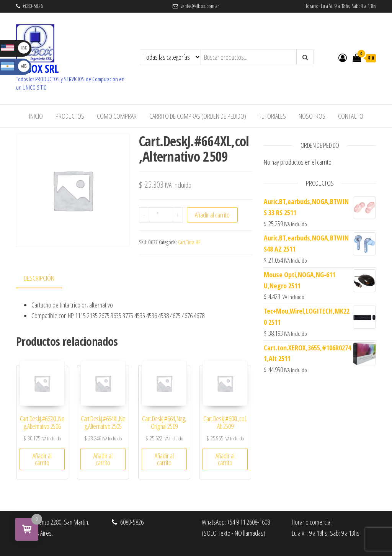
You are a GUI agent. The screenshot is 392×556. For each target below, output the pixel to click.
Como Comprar (117, 116)
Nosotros (312, 116)
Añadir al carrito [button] (42, 459)
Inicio (36, 116)
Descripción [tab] (39, 278)
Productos (70, 116)
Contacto (351, 116)
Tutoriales (272, 116)
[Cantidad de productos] (161, 215)
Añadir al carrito (212, 215)
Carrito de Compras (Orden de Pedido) (198, 116)
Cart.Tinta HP (189, 242)
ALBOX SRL (37, 69)
